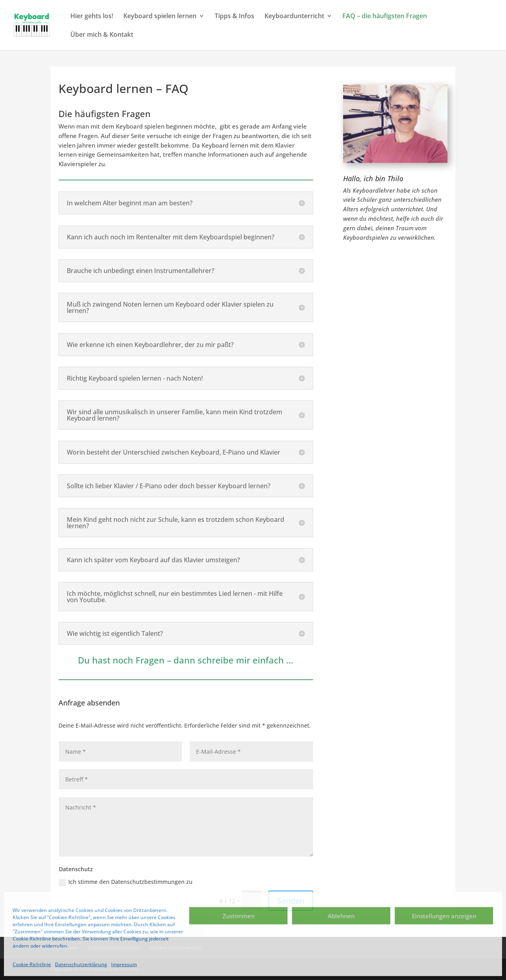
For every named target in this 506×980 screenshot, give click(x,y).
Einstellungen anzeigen (444, 916)
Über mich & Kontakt (102, 35)
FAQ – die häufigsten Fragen (385, 17)
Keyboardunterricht (294, 17)
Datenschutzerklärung (81, 964)
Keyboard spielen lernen (160, 17)
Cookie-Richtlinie (32, 964)
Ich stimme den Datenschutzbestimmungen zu (126, 882)
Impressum (124, 964)
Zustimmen (239, 916)
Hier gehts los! (92, 17)
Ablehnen (341, 916)
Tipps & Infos (234, 17)
